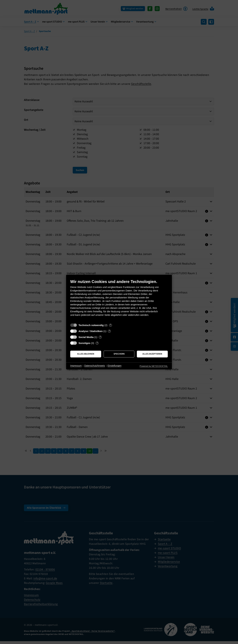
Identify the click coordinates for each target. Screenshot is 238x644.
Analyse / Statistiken (91, 331)
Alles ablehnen (86, 354)
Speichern (119, 354)
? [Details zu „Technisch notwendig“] (110, 325)
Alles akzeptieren (152, 354)
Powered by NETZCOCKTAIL (154, 366)
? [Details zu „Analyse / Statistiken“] (109, 331)
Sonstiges (84, 343)
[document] (119, 300)
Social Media (86, 337)
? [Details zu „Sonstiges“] (97, 343)
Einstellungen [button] (115, 366)
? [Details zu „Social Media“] (100, 337)
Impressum (76, 366)
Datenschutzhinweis (95, 366)
